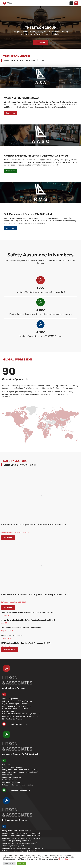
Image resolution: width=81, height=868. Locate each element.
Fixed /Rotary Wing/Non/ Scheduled (17, 706)
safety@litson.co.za (19, 724)
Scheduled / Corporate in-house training (17, 785)
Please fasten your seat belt (12, 635)
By (7, 532)
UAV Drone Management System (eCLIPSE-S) (19, 851)
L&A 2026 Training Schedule (13, 767)
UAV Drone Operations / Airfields (15, 709)
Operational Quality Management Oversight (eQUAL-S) (22, 848)
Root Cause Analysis (10, 780)
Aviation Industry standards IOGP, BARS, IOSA (20, 716)
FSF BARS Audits (9, 711)
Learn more (11, 113)
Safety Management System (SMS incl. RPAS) (19, 770)
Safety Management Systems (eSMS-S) (17, 831)
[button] (39, 47)
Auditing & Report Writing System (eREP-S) (18, 841)
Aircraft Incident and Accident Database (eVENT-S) (21, 838)
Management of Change (11, 782)
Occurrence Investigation (12, 777)
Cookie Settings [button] (9, 863)
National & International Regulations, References (21, 714)
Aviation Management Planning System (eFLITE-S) (21, 833)
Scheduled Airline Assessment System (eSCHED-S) (22, 836)
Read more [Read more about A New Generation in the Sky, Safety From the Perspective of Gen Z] (8, 608)
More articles (10, 649)
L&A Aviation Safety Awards (13, 719)
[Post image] (40, 497)
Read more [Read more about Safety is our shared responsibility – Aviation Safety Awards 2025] (8, 538)
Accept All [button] (21, 863)
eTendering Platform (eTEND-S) (14, 846)
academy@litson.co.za (21, 790)
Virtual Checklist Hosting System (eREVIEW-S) (20, 843)
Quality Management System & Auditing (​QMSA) (20, 772)
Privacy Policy (63, 859)
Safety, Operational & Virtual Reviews (17, 701)
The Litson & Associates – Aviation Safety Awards (21, 628)
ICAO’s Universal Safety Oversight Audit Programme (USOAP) (26, 643)
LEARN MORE (40, 42)
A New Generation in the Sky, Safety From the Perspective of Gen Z (35, 594)
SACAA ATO (7, 765)
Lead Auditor (7, 775)
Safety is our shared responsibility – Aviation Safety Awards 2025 (34, 525)
